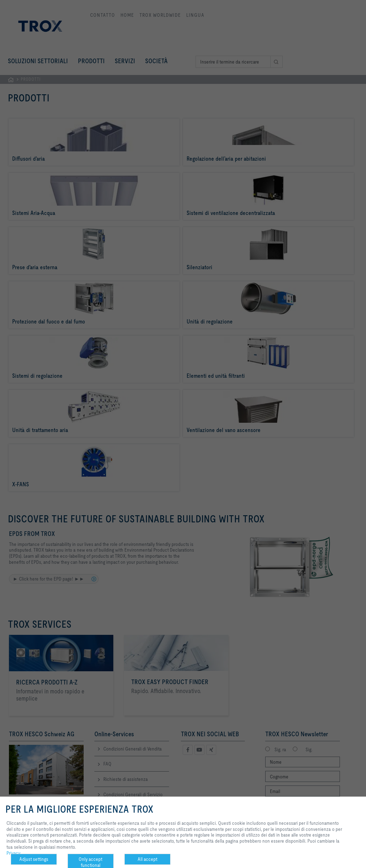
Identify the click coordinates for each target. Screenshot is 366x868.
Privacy (13, 853)
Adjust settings (34, 859)
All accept (147, 859)
